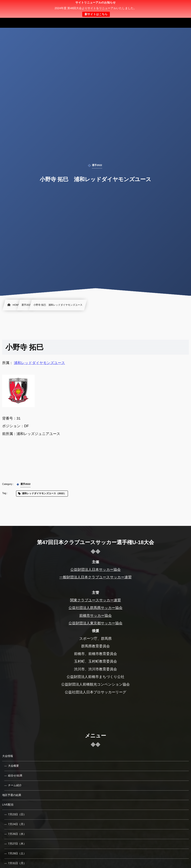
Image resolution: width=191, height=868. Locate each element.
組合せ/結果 (15, 776)
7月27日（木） (17, 844)
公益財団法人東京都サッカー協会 (96, 623)
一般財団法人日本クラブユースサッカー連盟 (95, 577)
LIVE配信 (8, 805)
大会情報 (8, 756)
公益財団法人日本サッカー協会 (95, 570)
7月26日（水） (17, 834)
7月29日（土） (17, 853)
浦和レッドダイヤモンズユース (39, 363)
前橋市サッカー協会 (95, 616)
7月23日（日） (17, 814)
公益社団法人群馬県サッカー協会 (96, 608)
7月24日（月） (17, 824)
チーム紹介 (15, 785)
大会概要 (13, 766)
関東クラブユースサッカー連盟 (95, 600)
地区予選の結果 (12, 795)
